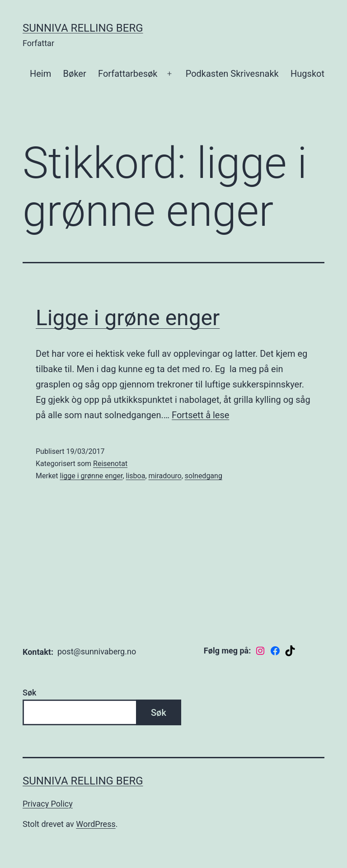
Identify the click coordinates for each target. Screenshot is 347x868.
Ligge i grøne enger (128, 318)
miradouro (165, 476)
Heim (40, 74)
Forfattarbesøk (128, 74)
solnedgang (204, 476)
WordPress (96, 824)
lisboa (136, 476)
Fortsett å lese (200, 415)
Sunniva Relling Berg (83, 28)
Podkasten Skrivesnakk (232, 74)
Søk (29, 693)
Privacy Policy (48, 804)
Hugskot (307, 74)
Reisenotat (110, 464)
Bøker (75, 74)
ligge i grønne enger (91, 476)
